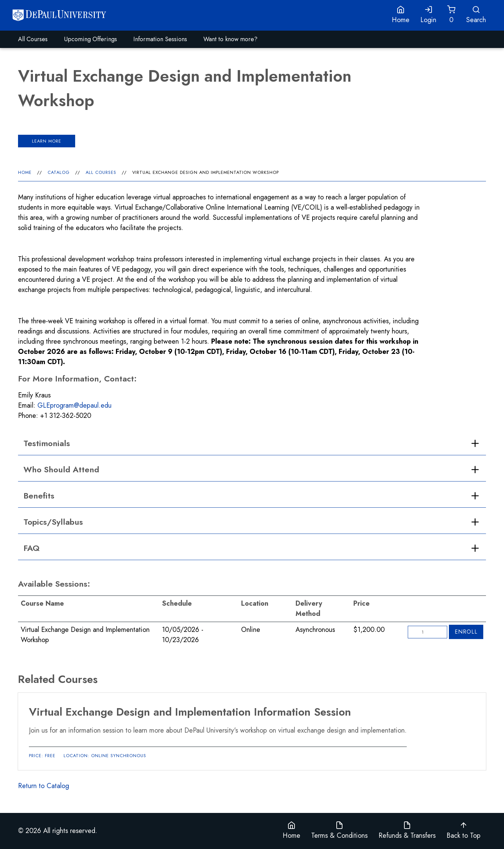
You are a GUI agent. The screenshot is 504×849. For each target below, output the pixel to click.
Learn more (47, 141)
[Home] (60, 15)
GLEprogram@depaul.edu (74, 405)
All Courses (33, 39)
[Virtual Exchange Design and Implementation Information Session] (252, 731)
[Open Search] (476, 15)
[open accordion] (252, 443)
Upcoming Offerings (90, 39)
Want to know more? (230, 39)
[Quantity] (427, 632)
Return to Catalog (44, 786)
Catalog (59, 172)
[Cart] (451, 15)
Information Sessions (160, 39)
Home (25, 172)
